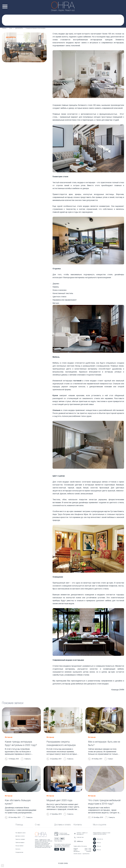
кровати (121, 413)
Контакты (18, 849)
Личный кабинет (19, 846)
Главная (4, 28)
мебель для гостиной (115, 601)
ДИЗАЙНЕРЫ (19, 28)
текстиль (69, 294)
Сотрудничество (19, 852)
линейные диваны (60, 375)
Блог (11, 28)
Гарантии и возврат (20, 839)
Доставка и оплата (20, 836)
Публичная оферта (20, 843)
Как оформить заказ (20, 833)
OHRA (122, 690)
